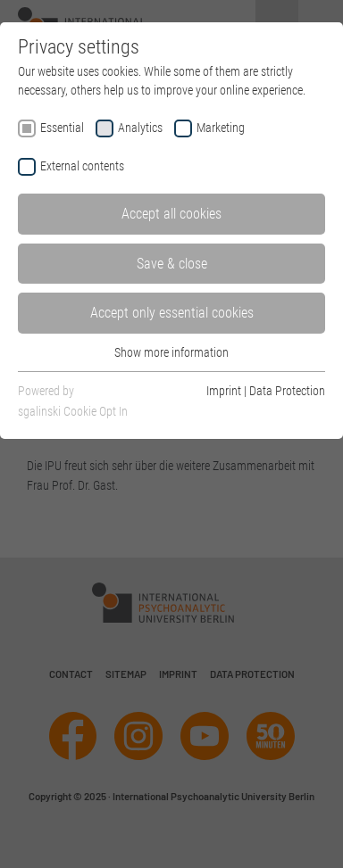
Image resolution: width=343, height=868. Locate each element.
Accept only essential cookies (172, 313)
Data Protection (287, 391)
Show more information (171, 352)
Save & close (172, 264)
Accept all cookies (171, 214)
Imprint (224, 391)
